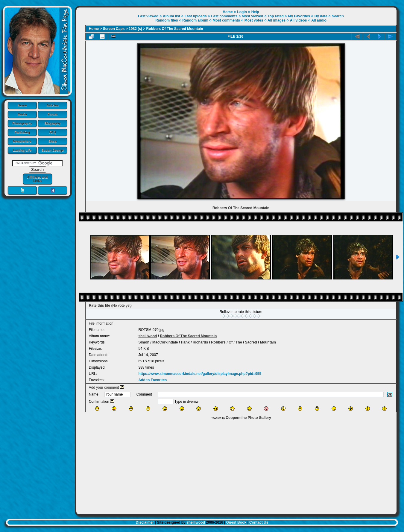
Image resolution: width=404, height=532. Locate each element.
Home (22, 105)
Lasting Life (22, 150)
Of (231, 342)
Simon (144, 342)
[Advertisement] (236, 466)
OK (390, 394)
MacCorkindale (165, 342)
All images (277, 20)
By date (321, 16)
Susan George (53, 150)
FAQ (53, 132)
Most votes (254, 20)
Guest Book (236, 522)
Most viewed (252, 16)
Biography (53, 123)
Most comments (226, 20)
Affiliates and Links (37, 179)
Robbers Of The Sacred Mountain (175, 29)
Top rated (276, 16)
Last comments (224, 16)
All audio (319, 20)
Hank (185, 342)
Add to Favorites (152, 380)
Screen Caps (114, 29)
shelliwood (148, 336)
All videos (299, 20)
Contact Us (259, 522)
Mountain (268, 342)
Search (338, 16)
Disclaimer (145, 522)
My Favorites (299, 16)
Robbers (218, 342)
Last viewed (148, 16)
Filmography (22, 123)
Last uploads (196, 16)
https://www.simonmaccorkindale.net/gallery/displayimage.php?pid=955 (200, 374)
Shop (53, 141)
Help (255, 12)
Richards (200, 342)
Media (22, 114)
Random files (167, 20)
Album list (171, 16)
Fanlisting (22, 132)
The (239, 342)
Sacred (251, 342)
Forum (53, 114)
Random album (195, 20)
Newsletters (22, 141)
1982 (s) (135, 29)
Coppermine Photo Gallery (248, 418)
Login (242, 12)
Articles (53, 105)
